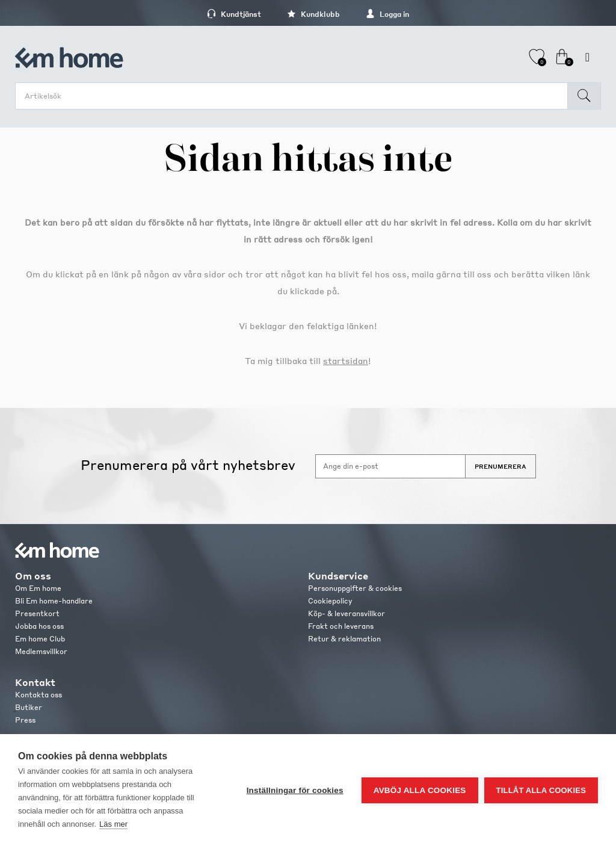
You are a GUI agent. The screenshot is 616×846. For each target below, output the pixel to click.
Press (25, 720)
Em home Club (40, 639)
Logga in (387, 14)
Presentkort (37, 613)
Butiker (29, 707)
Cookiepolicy (330, 601)
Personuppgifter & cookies (355, 588)
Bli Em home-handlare (54, 601)
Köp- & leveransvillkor (346, 613)
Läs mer (113, 824)
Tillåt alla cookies (541, 790)
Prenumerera (500, 466)
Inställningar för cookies (295, 790)
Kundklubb (313, 14)
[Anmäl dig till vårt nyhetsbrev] (390, 466)
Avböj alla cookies (420, 790)
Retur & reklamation (344, 639)
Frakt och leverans (341, 626)
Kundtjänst (234, 14)
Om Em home (38, 588)
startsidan (346, 360)
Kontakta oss (38, 695)
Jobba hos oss (39, 626)
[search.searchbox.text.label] (294, 96)
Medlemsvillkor (41, 651)
